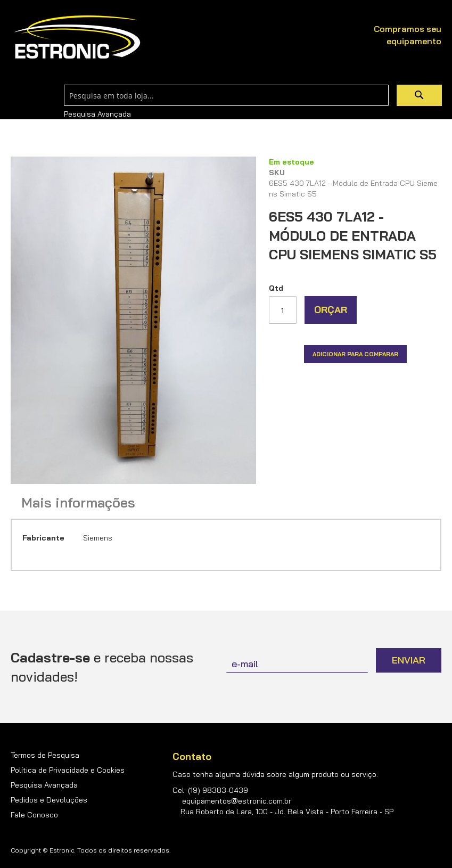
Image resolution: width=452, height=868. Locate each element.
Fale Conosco (34, 815)
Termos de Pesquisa (45, 755)
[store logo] (77, 38)
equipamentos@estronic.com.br (237, 801)
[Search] (419, 95)
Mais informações (78, 503)
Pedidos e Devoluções (49, 800)
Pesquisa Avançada (97, 114)
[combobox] (226, 95)
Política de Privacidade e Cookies (68, 770)
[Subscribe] (409, 660)
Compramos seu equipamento (408, 35)
